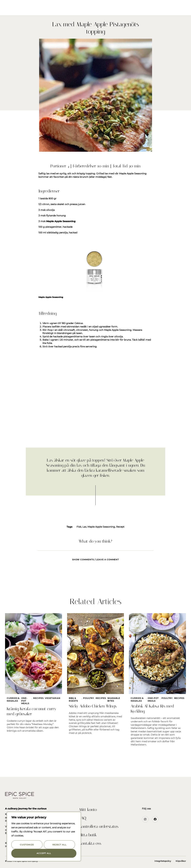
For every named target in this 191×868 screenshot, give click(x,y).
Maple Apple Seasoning (101, 527)
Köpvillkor (181, 861)
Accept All (44, 853)
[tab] (95, 558)
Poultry (89, 698)
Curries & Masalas (13, 699)
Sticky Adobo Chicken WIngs (93, 706)
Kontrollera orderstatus (99, 826)
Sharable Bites (114, 699)
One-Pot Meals (25, 701)
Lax (84, 527)
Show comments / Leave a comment (96, 560)
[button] (8, 7)
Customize (27, 845)
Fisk (79, 527)
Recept (120, 527)
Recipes (38, 698)
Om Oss (80, 10)
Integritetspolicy (163, 861)
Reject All (59, 845)
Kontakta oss (90, 843)
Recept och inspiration (105, 10)
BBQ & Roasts (73, 699)
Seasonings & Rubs (58, 10)
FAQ (83, 818)
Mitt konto (88, 810)
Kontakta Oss (135, 10)
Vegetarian (53, 698)
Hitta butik (88, 835)
